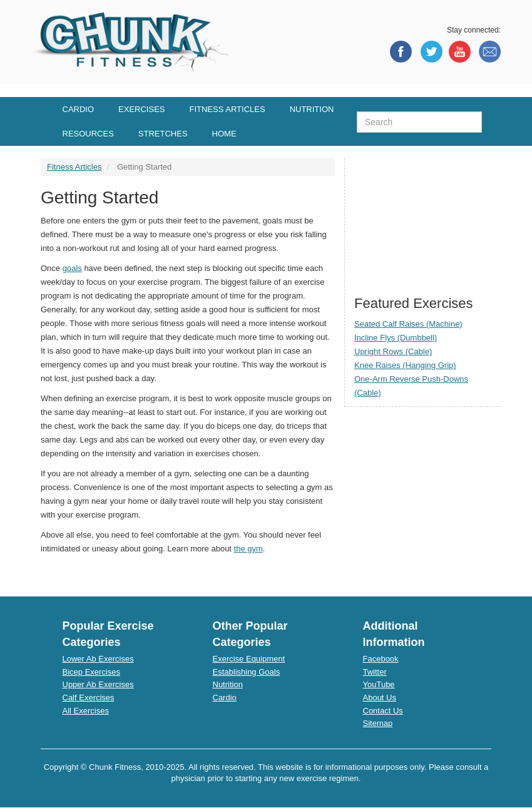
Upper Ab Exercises (98, 684)
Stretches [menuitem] (163, 134)
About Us (380, 698)
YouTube (379, 684)
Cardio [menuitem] (79, 109)
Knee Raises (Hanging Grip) (405, 365)
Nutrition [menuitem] (312, 109)
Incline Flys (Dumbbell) (396, 338)
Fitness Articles (74, 167)
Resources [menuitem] (88, 134)
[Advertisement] (423, 221)
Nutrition (228, 684)
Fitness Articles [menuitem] (227, 109)
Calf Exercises (89, 698)
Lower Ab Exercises (98, 659)
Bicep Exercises (91, 672)
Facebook (381, 659)
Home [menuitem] (224, 134)
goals (72, 268)
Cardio (225, 698)
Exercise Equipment (249, 659)
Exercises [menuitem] (141, 109)
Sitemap (378, 723)
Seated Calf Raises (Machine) (408, 324)
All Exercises (86, 711)
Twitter (375, 672)
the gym (248, 549)
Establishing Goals (247, 672)
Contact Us (383, 711)
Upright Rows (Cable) (393, 351)
